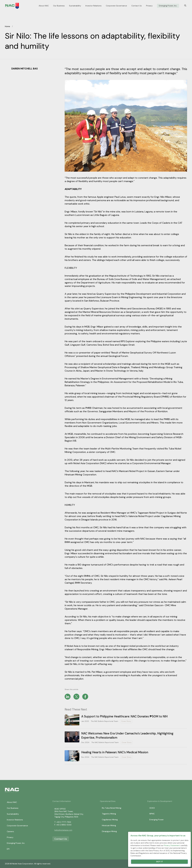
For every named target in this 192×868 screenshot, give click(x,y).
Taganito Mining (109, 814)
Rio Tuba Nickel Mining (112, 808)
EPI (8, 849)
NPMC (152, 814)
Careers (10, 831)
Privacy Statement (172, 845)
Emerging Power (157, 820)
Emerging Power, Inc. (168, 6)
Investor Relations (93, 6)
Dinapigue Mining (109, 831)
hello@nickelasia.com (63, 830)
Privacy (149, 6)
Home (7, 26)
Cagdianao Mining (110, 820)
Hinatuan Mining (109, 825)
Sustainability (75, 6)
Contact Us (137, 6)
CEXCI (152, 808)
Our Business (59, 6)
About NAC (44, 6)
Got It (159, 862)
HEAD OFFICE (60, 809)
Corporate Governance (116, 6)
